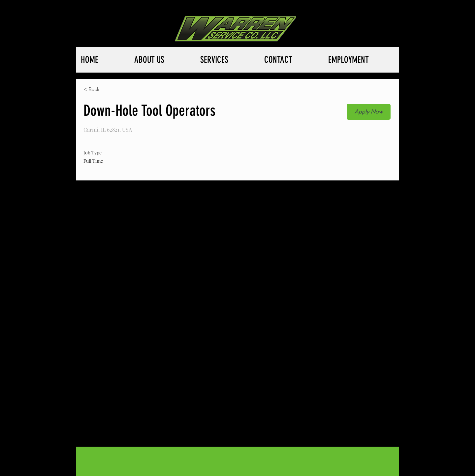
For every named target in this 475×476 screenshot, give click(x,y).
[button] (369, 112)
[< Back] (107, 90)
